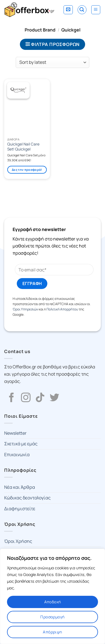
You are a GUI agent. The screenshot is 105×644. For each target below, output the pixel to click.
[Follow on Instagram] (26, 398)
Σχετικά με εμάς (21, 444)
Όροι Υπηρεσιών (25, 309)
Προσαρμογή (52, 617)
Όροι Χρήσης (18, 541)
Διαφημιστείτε (20, 509)
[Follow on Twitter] (54, 398)
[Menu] (96, 10)
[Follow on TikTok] (40, 398)
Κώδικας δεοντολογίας (27, 498)
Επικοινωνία (17, 455)
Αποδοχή (53, 602)
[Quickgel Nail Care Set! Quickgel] (27, 107)
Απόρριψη (52, 632)
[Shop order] (53, 62)
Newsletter (15, 433)
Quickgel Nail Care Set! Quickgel (23, 147)
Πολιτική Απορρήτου (62, 309)
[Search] (82, 10)
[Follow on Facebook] (11, 398)
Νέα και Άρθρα (20, 487)
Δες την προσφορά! (27, 170)
